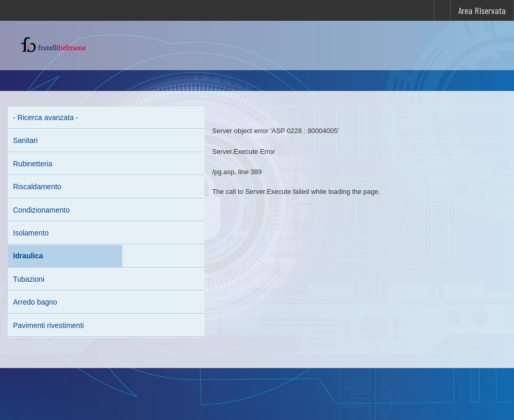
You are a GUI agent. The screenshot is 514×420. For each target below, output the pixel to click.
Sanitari (25, 140)
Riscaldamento (37, 187)
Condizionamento (41, 210)
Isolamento (31, 233)
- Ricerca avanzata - (46, 117)
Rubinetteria (33, 164)
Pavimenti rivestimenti (48, 325)
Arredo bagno (35, 302)
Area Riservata (482, 10)
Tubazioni (29, 279)
